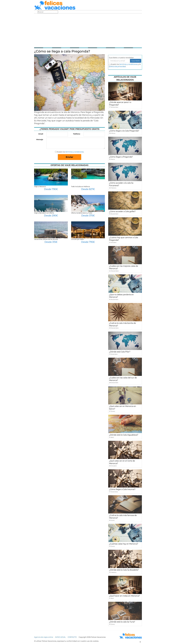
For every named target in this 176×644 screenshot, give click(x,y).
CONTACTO (72, 637)
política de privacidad (117, 67)
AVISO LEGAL (60, 637)
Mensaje (40, 140)
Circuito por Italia (77, 239)
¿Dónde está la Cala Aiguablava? (124, 435)
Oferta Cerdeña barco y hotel (82, 213)
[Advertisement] (88, 30)
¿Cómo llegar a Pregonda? (121, 157)
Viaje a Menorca (40, 186)
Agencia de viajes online (44, 637)
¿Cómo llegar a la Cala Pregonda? (124, 131)
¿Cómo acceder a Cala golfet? (122, 211)
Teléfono (77, 134)
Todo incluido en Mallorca (80, 186)
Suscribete (136, 61)
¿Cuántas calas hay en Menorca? (124, 544)
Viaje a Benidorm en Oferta (44, 213)
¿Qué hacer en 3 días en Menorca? (124, 596)
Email (41, 134)
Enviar (69, 157)
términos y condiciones (75, 152)
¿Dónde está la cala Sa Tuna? (122, 622)
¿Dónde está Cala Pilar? (120, 352)
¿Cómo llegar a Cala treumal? (122, 489)
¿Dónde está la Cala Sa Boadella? (124, 570)
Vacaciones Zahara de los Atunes (46, 239)
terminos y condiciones (128, 64)
